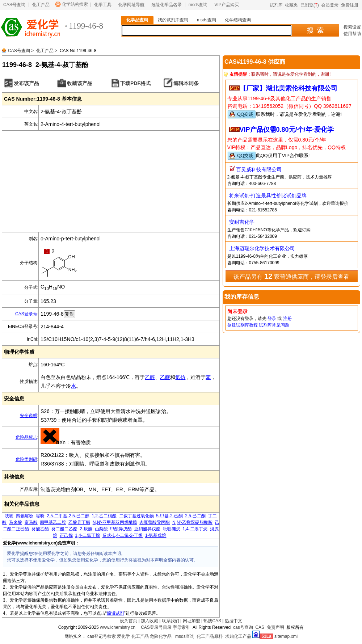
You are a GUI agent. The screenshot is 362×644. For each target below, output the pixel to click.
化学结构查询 (238, 20)
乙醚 (165, 377)
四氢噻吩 (25, 516)
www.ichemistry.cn (118, 627)
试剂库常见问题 (274, 325)
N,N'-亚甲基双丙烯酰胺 (115, 522)
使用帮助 (352, 34)
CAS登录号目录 (156, 627)
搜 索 (315, 30)
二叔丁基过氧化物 (136, 516)
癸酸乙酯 (40, 529)
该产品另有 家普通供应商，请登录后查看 (291, 276)
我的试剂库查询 (173, 20)
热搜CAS (212, 621)
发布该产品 (26, 83)
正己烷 (66, 535)
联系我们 (171, 621)
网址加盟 (191, 621)
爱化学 (123, 636)
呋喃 (9, 516)
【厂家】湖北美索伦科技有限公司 (289, 88)
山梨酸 (101, 529)
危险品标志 (26, 437)
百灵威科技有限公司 (259, 169)
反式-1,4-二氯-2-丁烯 (123, 535)
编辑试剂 (115, 613)
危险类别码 (26, 459)
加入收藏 (150, 621)
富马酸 (31, 522)
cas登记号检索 (102, 636)
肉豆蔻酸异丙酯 (155, 522)
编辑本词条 (186, 83)
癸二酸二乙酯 (64, 529)
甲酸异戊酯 (121, 529)
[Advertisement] (111, 181)
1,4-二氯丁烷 (87, 535)
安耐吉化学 (242, 222)
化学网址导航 (131, 5)
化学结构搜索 (75, 4)
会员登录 (330, 5)
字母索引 (181, 627)
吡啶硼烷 (172, 529)
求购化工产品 (238, 636)
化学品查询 (137, 20)
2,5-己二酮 (195, 516)
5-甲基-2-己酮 (169, 516)
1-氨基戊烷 (156, 535)
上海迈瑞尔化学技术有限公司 (262, 248)
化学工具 (103, 5)
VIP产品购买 (226, 5)
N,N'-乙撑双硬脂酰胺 (192, 522)
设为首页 (129, 621)
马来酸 (16, 522)
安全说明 (29, 416)
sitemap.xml (286, 636)
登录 (272, 319)
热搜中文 (233, 621)
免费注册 (350, 5)
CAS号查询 (14, 5)
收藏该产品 (80, 83)
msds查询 (198, 5)
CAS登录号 (26, 314)
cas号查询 (243, 627)
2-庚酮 (86, 529)
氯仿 (180, 377)
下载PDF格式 (135, 83)
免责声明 (275, 627)
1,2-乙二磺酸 (104, 516)
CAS (260, 627)
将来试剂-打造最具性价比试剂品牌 (268, 195)
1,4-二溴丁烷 (195, 529)
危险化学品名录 (167, 5)
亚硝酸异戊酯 (147, 529)
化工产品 (41, 5)
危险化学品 (161, 636)
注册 (287, 319)
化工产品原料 (210, 636)
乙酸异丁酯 (79, 522)
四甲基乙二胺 (53, 522)
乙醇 (150, 377)
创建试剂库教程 (243, 325)
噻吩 (40, 516)
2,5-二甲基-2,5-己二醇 (68, 516)
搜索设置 (352, 27)
